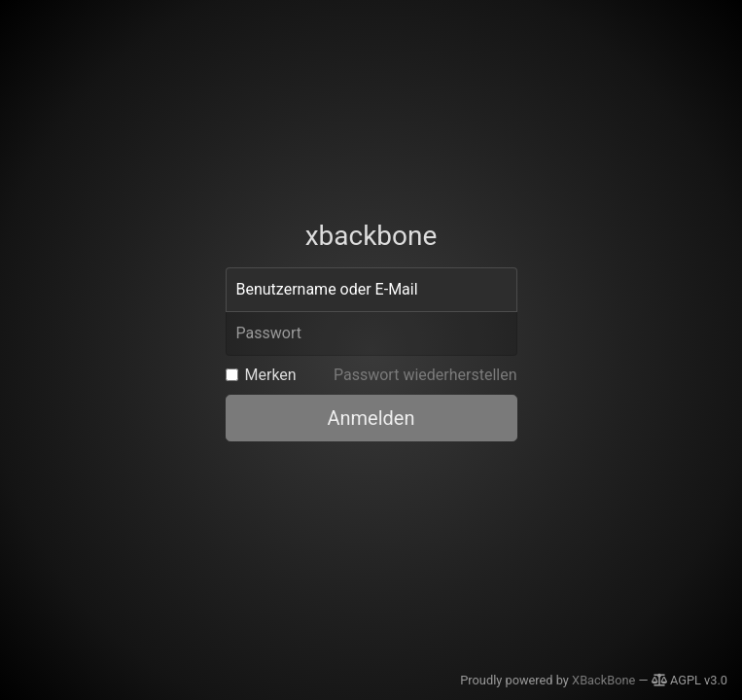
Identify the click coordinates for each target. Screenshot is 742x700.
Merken (271, 375)
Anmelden (371, 418)
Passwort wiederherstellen (425, 375)
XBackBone (603, 680)
